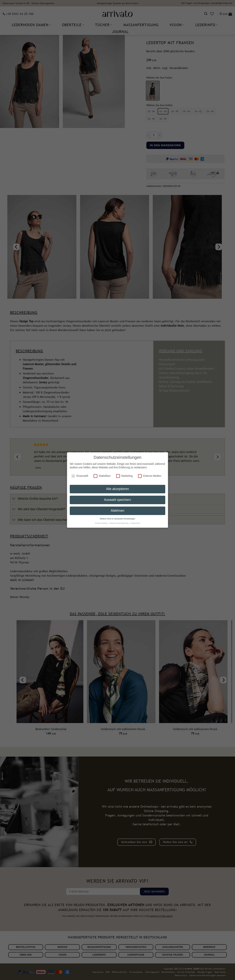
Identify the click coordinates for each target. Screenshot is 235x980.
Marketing (124, 474)
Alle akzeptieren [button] (118, 487)
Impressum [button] (135, 521)
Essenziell (80, 474)
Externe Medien (150, 474)
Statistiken (102, 474)
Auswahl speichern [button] (118, 498)
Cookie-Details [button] (101, 521)
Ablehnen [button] (117, 508)
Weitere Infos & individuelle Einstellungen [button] (117, 516)
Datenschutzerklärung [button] (119, 521)
